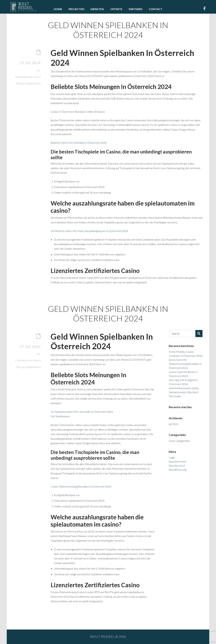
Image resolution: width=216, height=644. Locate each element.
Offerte (116, 9)
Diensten (97, 9)
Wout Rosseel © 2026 (108, 637)
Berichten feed (177, 461)
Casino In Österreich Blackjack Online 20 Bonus (78, 112)
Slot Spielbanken (60, 416)
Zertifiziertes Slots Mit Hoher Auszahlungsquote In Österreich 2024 (89, 231)
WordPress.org (178, 470)
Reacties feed (177, 466)
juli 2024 (173, 424)
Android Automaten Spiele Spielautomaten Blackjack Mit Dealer (184, 392)
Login (172, 457)
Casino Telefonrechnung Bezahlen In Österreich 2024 (81, 486)
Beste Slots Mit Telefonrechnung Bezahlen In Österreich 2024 (185, 364)
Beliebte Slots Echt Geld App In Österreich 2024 (79, 143)
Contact (156, 9)
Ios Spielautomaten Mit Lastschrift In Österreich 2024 (82, 412)
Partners (136, 9)
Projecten (76, 9)
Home (58, 9)
